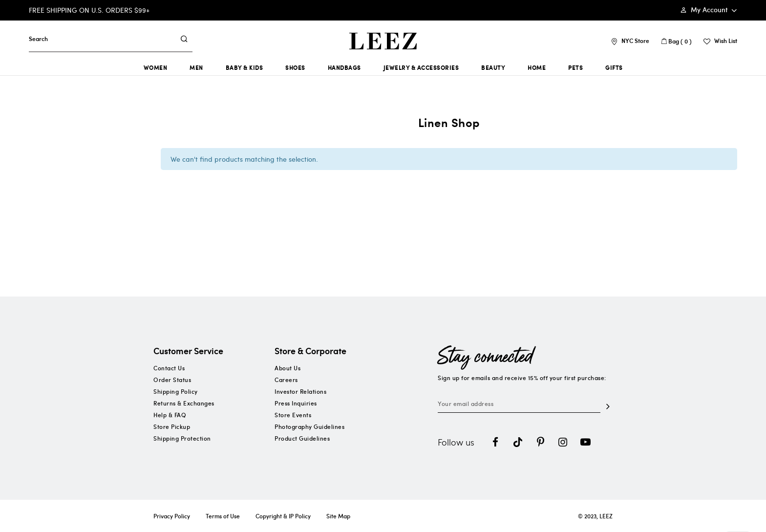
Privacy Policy (172, 516)
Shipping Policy (176, 391)
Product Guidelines (302, 438)
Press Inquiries (296, 403)
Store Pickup (172, 426)
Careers (286, 380)
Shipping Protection (182, 438)
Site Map (338, 516)
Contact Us (169, 368)
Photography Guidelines (309, 426)
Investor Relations (300, 391)
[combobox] (102, 39)
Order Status (172, 380)
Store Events (293, 415)
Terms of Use (223, 516)
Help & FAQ (170, 415)
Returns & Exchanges (184, 403)
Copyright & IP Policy (283, 516)
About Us (287, 368)
